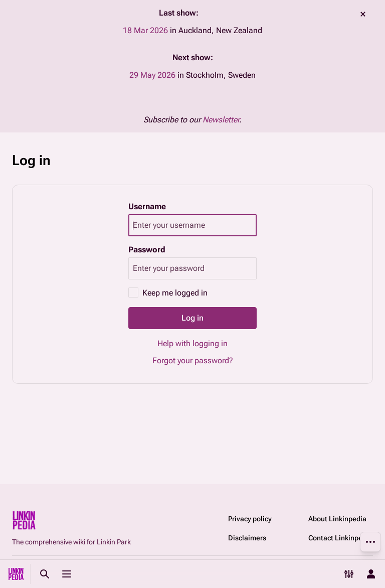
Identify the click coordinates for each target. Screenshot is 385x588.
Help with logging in (192, 343)
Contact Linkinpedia (340, 538)
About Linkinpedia (337, 519)
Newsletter (221, 120)
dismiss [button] (363, 14)
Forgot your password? (193, 360)
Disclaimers (247, 538)
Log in (192, 318)
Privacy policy (250, 519)
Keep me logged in (175, 293)
